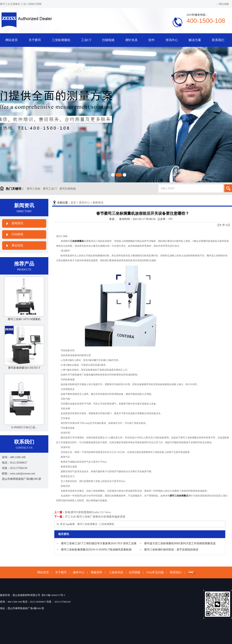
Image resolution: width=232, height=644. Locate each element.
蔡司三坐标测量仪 (87, 524)
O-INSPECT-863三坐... (24, 427)
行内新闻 (17, 234)
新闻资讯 (17, 223)
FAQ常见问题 (155, 572)
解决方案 (195, 40)
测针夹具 (131, 40)
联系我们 (218, 40)
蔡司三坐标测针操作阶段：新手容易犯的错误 (171, 550)
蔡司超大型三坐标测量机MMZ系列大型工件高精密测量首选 (180, 543)
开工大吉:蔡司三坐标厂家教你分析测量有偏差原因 (95, 517)
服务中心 (79, 572)
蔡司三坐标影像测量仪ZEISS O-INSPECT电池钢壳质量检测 (96, 550)
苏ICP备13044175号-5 (53, 595)
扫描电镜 (108, 40)
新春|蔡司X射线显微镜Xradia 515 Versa (88, 512)
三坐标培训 (116, 572)
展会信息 (17, 245)
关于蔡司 (35, 40)
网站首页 (12, 40)
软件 (152, 40)
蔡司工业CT (50, 189)
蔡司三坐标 (34, 189)
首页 (73, 203)
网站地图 (224, 4)
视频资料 (96, 572)
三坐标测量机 (61, 40)
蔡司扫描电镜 (68, 189)
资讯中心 (172, 40)
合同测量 (135, 572)
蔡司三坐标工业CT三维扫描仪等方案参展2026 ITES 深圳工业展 (99, 543)
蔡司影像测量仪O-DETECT (24, 368)
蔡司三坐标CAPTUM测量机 (24, 319)
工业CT (86, 40)
